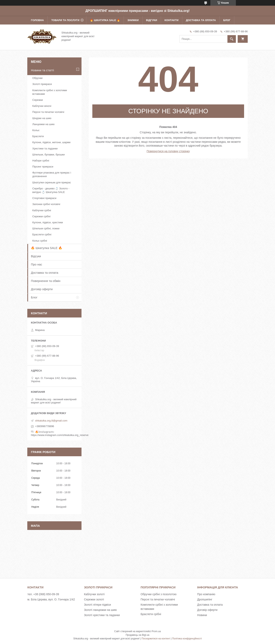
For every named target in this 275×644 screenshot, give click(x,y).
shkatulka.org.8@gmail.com (51, 421)
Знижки (133, 20)
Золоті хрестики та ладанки (102, 615)
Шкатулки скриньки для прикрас (52, 182)
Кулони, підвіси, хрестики (48, 222)
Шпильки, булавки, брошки (48, 155)
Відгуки (152, 20)
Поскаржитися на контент (156, 639)
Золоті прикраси (42, 84)
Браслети (38, 136)
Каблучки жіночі (42, 106)
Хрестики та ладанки (45, 148)
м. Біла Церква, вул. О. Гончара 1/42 (51, 599)
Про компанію (206, 594)
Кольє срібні (40, 241)
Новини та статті (42, 70)
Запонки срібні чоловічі (46, 204)
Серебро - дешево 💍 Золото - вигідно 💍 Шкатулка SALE (51, 190)
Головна (37, 20)
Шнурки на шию (42, 118)
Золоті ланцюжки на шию (100, 610)
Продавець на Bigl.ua (137, 635)
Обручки (37, 78)
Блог (227, 20)
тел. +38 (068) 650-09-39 (43, 594)
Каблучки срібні (42, 210)
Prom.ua (156, 631)
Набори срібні (41, 161)
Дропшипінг (205, 599)
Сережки (38, 100)
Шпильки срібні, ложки (46, 228)
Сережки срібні (41, 216)
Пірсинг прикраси (43, 167)
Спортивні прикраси (44, 198)
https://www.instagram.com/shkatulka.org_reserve (60, 435)
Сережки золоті (94, 599)
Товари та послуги (65, 20)
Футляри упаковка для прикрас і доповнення (52, 174)
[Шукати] (232, 39)
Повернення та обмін (46, 281)
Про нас (37, 264)
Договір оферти (42, 289)
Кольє (36, 130)
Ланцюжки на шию (43, 124)
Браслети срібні (42, 234)
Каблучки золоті (94, 594)
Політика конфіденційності (187, 639)
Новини (202, 615)
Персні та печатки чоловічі (48, 112)
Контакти (172, 20)
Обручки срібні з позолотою (158, 594)
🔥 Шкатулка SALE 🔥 (105, 20)
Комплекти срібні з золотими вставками (50, 92)
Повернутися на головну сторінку (168, 151)
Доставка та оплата (201, 20)
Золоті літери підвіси (97, 605)
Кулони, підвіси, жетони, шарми (51, 142)
